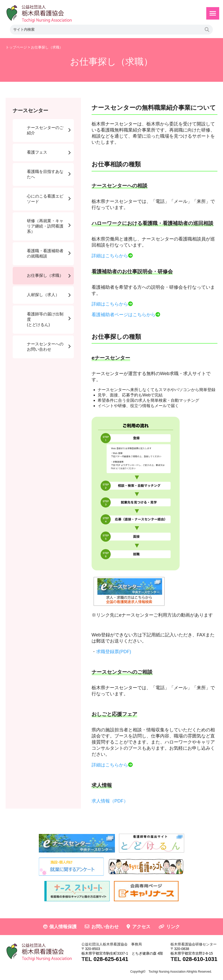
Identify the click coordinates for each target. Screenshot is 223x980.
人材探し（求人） (43, 295)
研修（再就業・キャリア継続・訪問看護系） (45, 226)
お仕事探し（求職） (45, 275)
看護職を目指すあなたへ (45, 174)
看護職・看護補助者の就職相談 (45, 253)
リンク (173, 927)
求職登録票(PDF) (114, 652)
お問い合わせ (105, 927)
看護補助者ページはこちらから (124, 315)
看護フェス (37, 152)
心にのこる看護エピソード (45, 199)
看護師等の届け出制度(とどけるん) (45, 319)
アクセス (141, 927)
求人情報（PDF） (110, 801)
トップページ (16, 47)
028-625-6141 (111, 959)
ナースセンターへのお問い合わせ (45, 347)
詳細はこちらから (110, 256)
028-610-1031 (200, 959)
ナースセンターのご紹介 (45, 130)
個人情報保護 (63, 927)
